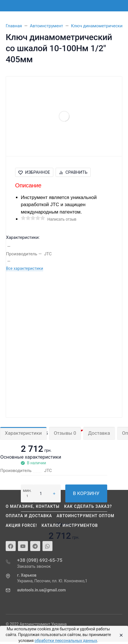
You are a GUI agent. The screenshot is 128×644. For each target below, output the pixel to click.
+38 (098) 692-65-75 (40, 560)
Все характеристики (25, 268)
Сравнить (73, 172)
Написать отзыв (62, 219)
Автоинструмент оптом (86, 516)
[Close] (120, 635)
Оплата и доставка (29, 516)
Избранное (34, 172)
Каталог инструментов (70, 525)
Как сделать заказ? (88, 506)
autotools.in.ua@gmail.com (41, 590)
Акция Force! (21, 525)
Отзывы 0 (65, 433)
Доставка (99, 433)
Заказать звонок (34, 566)
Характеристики (23, 433)
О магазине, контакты (33, 506)
